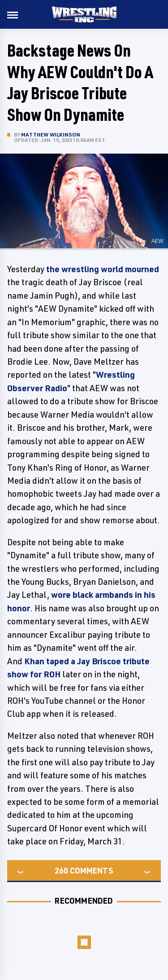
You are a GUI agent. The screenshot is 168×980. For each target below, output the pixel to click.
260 (61, 870)
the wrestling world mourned (103, 269)
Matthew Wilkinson (51, 135)
